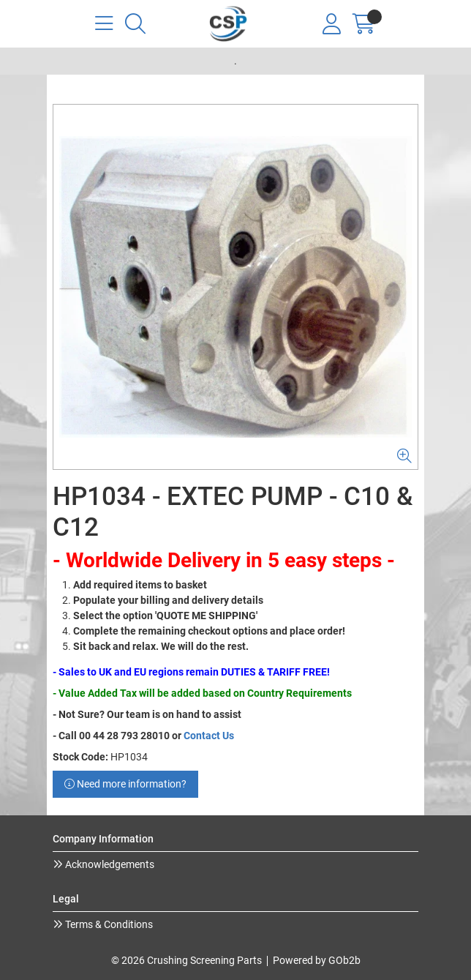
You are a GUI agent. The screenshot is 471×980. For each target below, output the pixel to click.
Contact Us (209, 736)
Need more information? (125, 784)
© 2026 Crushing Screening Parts (186, 960)
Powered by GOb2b (317, 960)
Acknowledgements (109, 864)
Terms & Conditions (108, 924)
